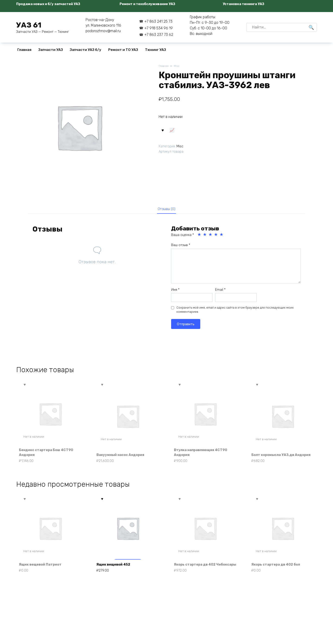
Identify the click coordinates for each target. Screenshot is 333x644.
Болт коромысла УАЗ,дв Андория (275, 454)
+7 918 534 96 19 (159, 28)
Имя (175, 291)
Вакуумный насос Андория (123, 457)
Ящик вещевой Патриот (43, 573)
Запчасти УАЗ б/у (86, 50)
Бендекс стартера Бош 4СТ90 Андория (49, 454)
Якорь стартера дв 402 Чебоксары (197, 570)
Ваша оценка (182, 237)
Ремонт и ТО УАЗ (123, 50)
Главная (24, 50)
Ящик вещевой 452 (116, 573)
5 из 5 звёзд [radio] (222, 236)
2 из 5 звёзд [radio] (205, 236)
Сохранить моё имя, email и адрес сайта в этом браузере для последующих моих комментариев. (235, 311)
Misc (178, 66)
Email (220, 291)
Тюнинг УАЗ (156, 50)
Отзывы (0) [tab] (167, 210)
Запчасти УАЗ (51, 50)
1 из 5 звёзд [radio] (200, 236)
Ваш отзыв (181, 247)
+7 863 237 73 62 (159, 35)
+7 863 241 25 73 (158, 21)
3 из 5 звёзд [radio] (211, 236)
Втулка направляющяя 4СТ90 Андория (203, 454)
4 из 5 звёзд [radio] (216, 236)
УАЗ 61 (29, 25)
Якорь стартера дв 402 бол (278, 573)
